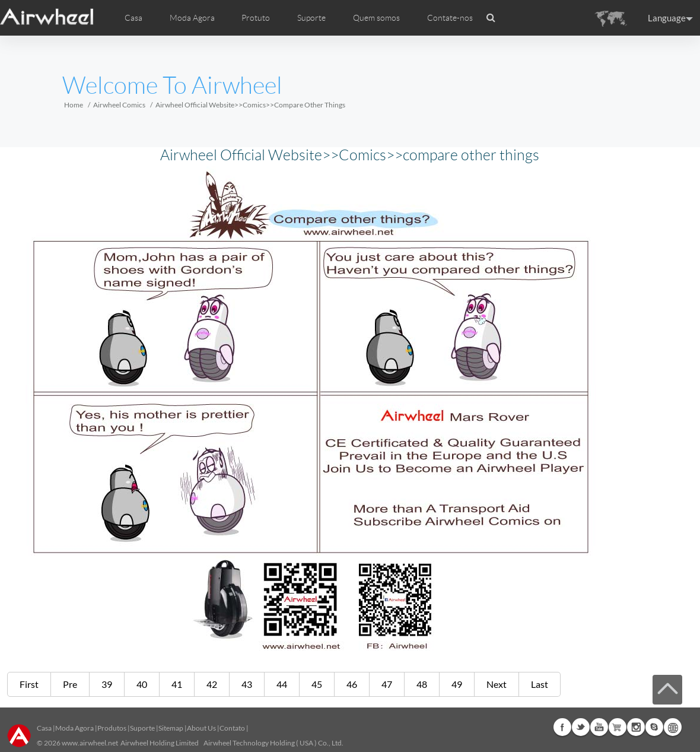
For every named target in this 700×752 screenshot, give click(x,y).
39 (107, 684)
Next (497, 684)
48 (422, 684)
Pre (70, 684)
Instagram (636, 727)
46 (352, 684)
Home (74, 105)
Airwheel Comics (119, 105)
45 (317, 684)
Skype (654, 727)
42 (212, 684)
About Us (201, 728)
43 (247, 684)
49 (457, 684)
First (29, 684)
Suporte (311, 18)
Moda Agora (74, 728)
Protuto (256, 18)
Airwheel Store (618, 727)
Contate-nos (450, 18)
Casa (133, 18)
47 (387, 684)
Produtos (112, 728)
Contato (232, 728)
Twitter (581, 727)
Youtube (599, 727)
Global (673, 727)
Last (540, 684)
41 (177, 684)
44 (282, 684)
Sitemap (171, 728)
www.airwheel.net (90, 743)
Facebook (562, 727)
